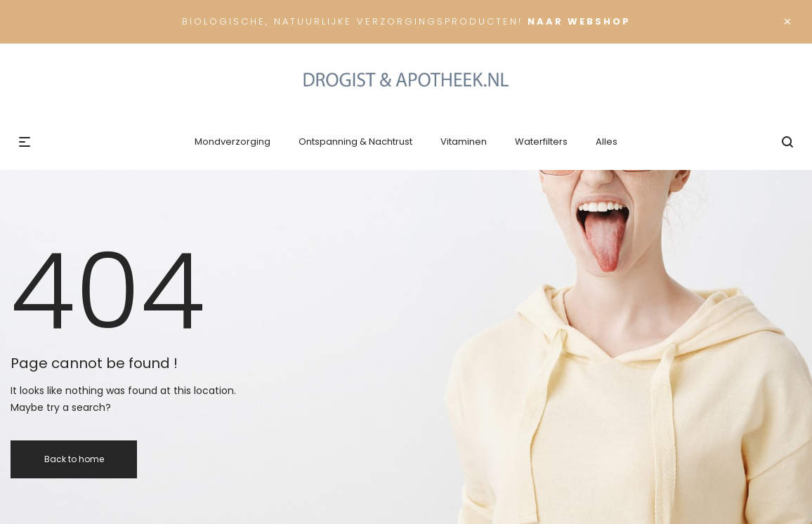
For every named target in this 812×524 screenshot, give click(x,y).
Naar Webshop (579, 21)
